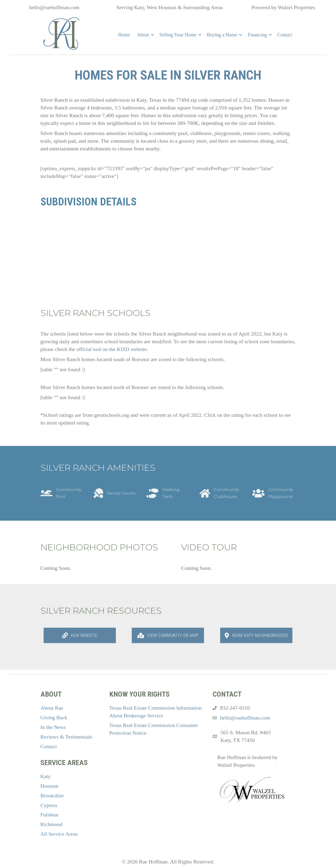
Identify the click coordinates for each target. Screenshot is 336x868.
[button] (152, 35)
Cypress (49, 805)
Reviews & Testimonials (66, 737)
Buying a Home (222, 35)
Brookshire (52, 796)
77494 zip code (192, 100)
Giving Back (54, 717)
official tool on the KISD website (112, 349)
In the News (53, 727)
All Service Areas (59, 834)
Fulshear (50, 815)
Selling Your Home (178, 35)
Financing (257, 35)
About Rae (52, 708)
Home (124, 35)
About (143, 35)
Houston (49, 786)
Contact (285, 35)
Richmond (52, 824)
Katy (46, 776)
